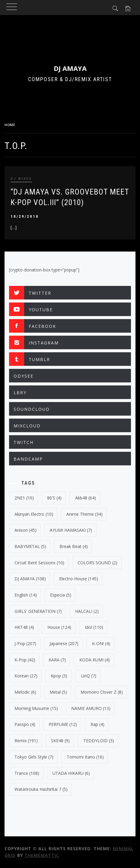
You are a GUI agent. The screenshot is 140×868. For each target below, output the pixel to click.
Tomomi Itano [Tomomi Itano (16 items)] (85, 757)
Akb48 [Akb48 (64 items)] (86, 498)
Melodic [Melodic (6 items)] (25, 692)
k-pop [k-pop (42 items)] (25, 660)
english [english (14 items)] (26, 595)
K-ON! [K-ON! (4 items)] (101, 643)
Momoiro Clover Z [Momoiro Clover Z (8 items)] (102, 692)
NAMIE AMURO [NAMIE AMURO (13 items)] (91, 708)
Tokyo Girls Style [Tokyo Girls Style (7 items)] (34, 757)
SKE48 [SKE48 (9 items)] (60, 741)
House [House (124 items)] (59, 627)
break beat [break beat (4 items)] (74, 546)
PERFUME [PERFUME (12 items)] (63, 724)
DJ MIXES (21, 179)
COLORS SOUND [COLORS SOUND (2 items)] (97, 563)
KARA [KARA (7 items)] (57, 660)
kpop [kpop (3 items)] (59, 676)
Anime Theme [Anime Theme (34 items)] (84, 514)
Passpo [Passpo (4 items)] (25, 724)
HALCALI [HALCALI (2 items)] (87, 611)
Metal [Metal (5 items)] (58, 692)
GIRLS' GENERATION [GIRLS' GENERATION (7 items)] (38, 611)
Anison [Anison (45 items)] (25, 530)
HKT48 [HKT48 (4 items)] (24, 627)
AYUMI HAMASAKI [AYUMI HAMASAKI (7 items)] (71, 530)
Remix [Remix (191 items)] (26, 741)
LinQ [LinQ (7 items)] (89, 676)
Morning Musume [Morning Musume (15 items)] (36, 708)
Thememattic (42, 855)
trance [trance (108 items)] (27, 773)
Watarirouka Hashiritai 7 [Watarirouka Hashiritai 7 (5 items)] (41, 789)
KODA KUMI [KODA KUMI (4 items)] (95, 660)
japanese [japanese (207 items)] (64, 643)
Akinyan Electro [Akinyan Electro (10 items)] (34, 514)
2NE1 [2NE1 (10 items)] (24, 498)
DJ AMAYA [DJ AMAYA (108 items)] (30, 579)
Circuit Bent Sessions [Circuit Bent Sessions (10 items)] (39, 563)
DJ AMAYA (70, 68)
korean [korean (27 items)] (26, 676)
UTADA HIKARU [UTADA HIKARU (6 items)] (71, 773)
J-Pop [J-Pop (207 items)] (25, 643)
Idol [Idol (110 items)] (94, 627)
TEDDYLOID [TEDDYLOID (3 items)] (99, 741)
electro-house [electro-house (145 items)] (79, 579)
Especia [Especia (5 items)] (61, 595)
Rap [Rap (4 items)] (97, 724)
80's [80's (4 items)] (54, 498)
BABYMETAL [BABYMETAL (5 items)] (30, 546)
